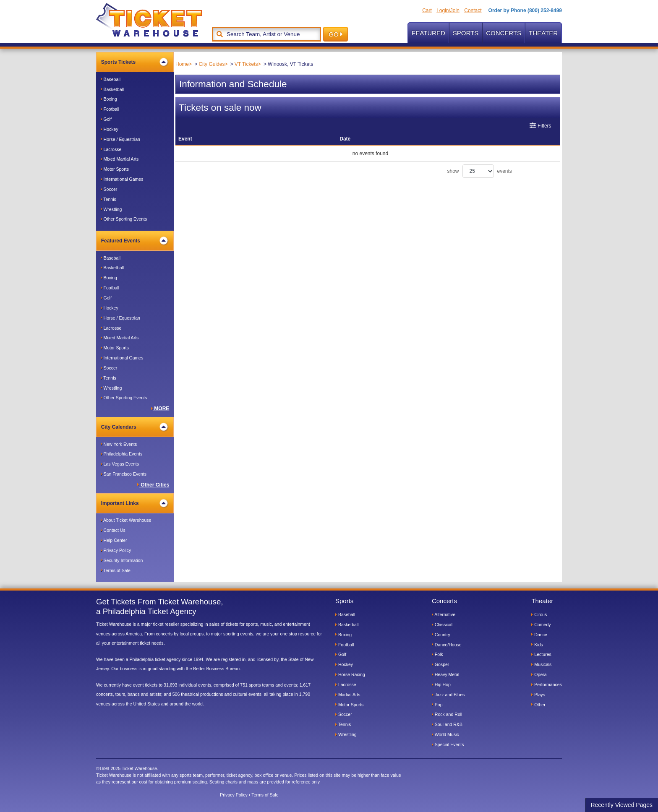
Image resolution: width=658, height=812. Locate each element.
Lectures (541, 654)
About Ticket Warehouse (126, 520)
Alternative (444, 614)
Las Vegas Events (120, 464)
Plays (538, 695)
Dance (539, 635)
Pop (437, 705)
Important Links (134, 503)
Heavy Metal (446, 674)
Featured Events (134, 241)
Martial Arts (348, 695)
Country (441, 635)
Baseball (111, 79)
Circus (539, 614)
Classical (442, 625)
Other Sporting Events (124, 219)
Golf (106, 119)
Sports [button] (466, 33)
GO (336, 34)
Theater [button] (543, 33)
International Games (122, 179)
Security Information (122, 560)
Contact (473, 10)
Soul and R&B (447, 724)
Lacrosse (111, 149)
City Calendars (134, 427)
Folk (437, 654)
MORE (160, 409)
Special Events (448, 744)
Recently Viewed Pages (621, 805)
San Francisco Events (124, 474)
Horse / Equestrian (120, 139)
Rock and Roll (447, 714)
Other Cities (153, 485)
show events (480, 171)
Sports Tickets (134, 62)
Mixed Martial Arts (120, 159)
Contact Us (113, 530)
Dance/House (447, 645)
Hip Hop (441, 684)
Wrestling (111, 209)
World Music (445, 734)
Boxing (109, 99)
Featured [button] (428, 33)
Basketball (112, 89)
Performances (547, 684)
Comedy (541, 625)
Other (538, 705)
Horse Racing (350, 674)
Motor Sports (115, 169)
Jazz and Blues (448, 695)
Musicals (541, 664)
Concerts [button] (504, 33)
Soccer (109, 189)
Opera (539, 674)
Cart (427, 10)
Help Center (114, 540)
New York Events (119, 444)
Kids (537, 645)
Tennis (108, 199)
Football (110, 109)
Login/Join (448, 10)
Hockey (110, 129)
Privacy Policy (116, 550)
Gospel (440, 664)
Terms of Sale (116, 570)
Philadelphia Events (122, 454)
